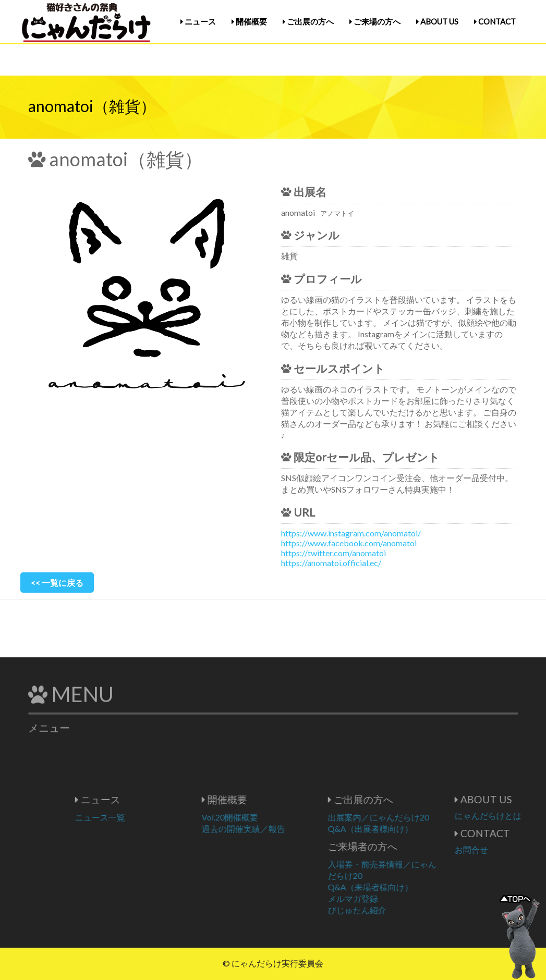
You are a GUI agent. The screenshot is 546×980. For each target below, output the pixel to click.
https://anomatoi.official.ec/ (331, 563)
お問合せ (502, 849)
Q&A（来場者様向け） (401, 887)
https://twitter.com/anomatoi (333, 553)
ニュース (198, 21)
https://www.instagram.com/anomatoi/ (351, 533)
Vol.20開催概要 (261, 817)
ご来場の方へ (375, 21)
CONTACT (495, 21)
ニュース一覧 (131, 817)
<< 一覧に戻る (57, 583)
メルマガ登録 (384, 898)
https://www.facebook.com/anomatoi (349, 543)
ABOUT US (437, 21)
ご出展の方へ (308, 21)
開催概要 (249, 21)
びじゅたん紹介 (388, 910)
